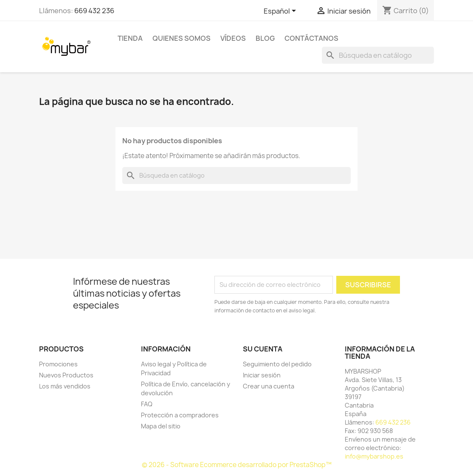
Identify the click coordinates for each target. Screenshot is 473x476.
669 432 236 (94, 11)
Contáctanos (311, 38)
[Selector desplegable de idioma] (281, 11)
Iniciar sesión (262, 375)
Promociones (58, 364)
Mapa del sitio (161, 426)
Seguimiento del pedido (277, 364)
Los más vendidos (65, 386)
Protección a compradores (180, 415)
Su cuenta (263, 349)
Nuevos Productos (66, 375)
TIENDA (130, 38)
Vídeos (233, 38)
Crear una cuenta (269, 386)
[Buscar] (378, 55)
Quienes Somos (182, 38)
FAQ (147, 404)
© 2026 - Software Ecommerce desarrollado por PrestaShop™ (237, 465)
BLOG (265, 38)
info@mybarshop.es (374, 456)
